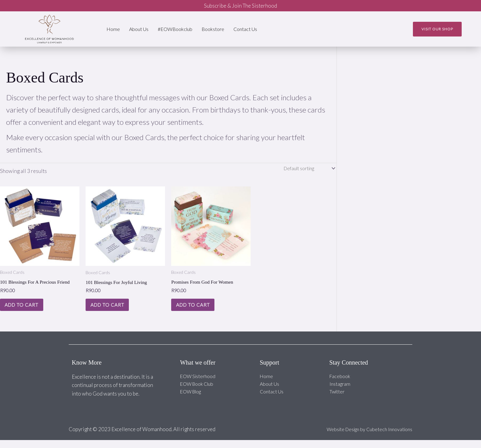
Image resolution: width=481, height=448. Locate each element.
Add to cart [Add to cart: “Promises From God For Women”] (198, 310)
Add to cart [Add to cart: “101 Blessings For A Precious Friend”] (27, 310)
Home (113, 29)
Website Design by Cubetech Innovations (366, 437)
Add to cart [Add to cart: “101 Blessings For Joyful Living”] (112, 310)
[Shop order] (306, 169)
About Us (139, 29)
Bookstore (213, 29)
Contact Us (245, 29)
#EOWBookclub (175, 29)
